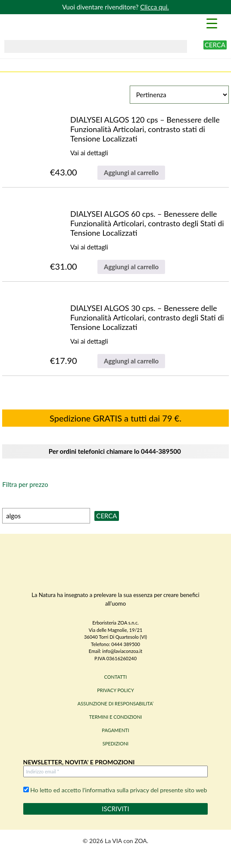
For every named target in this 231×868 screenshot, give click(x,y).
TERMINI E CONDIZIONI (115, 717)
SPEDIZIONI (115, 743)
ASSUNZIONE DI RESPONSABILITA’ (115, 703)
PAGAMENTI (115, 730)
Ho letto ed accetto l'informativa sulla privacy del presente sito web (115, 790)
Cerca (215, 45)
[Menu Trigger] (212, 23)
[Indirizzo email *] (116, 771)
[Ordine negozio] (179, 95)
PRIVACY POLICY (115, 690)
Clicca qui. (155, 7)
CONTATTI (116, 677)
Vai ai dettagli (89, 153)
